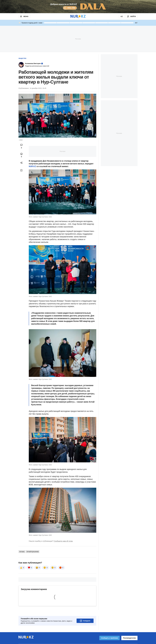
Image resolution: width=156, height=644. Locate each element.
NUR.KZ (32, 166)
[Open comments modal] (21, 146)
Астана (22, 552)
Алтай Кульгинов (33, 552)
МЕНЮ (24, 16)
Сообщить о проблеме (110, 632)
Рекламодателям (129, 632)
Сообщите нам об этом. (63, 541)
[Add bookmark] (21, 170)
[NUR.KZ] (78, 16)
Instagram (85, 615)
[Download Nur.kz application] (78, 7)
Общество (22, 58)
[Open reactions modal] (21, 155)
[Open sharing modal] (21, 163)
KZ (122, 16)
